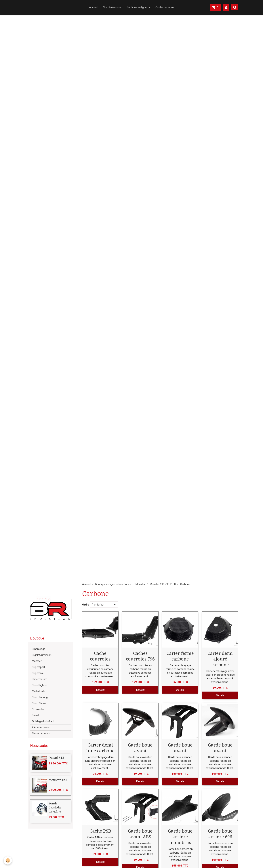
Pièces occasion (41, 727)
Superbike (38, 673)
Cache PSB (100, 831)
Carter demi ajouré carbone (220, 659)
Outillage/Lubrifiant (43, 721)
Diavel (35, 715)
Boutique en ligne (137, 7)
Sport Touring (40, 697)
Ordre (86, 605)
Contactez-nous (165, 7)
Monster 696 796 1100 (163, 584)
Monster (140, 584)
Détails (100, 690)
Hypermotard (40, 679)
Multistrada (39, 691)
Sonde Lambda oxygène (55, 807)
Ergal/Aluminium (42, 655)
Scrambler (38, 709)
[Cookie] (8, 860)
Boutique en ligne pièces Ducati (113, 584)
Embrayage (39, 649)
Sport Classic (39, 703)
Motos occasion (41, 733)
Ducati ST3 (56, 758)
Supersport (38, 667)
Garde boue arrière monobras (180, 837)
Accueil (93, 7)
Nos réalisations (112, 7)
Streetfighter (39, 685)
